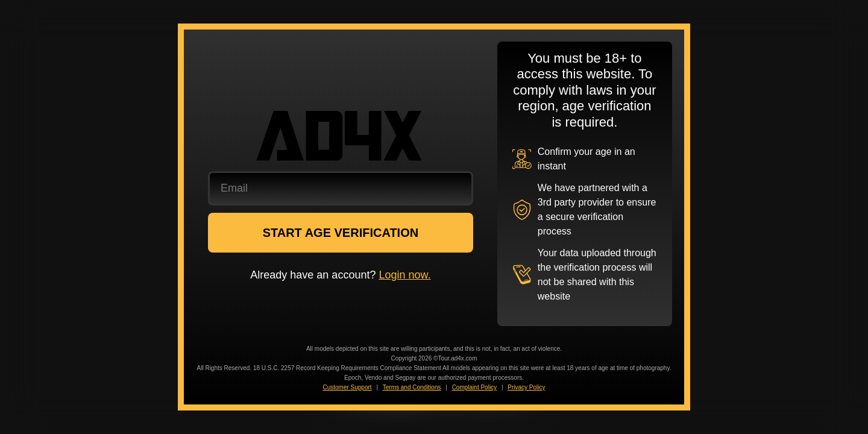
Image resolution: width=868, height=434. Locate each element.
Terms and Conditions (412, 387)
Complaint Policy (474, 387)
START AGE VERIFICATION (341, 233)
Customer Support (347, 387)
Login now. (404, 275)
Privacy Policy (526, 387)
